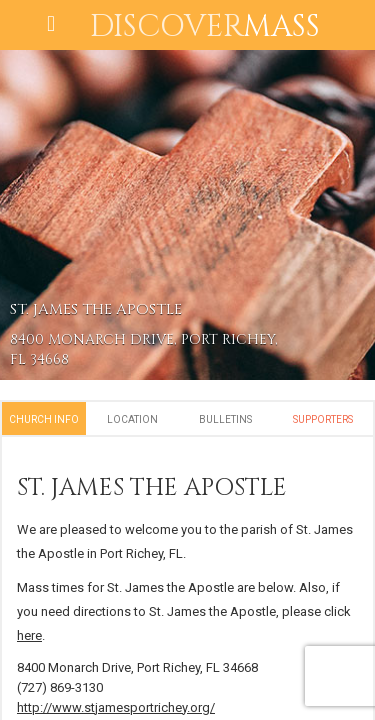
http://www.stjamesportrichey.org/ (116, 707)
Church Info (44, 419)
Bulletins (225, 419)
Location (132, 419)
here (29, 635)
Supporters (323, 419)
